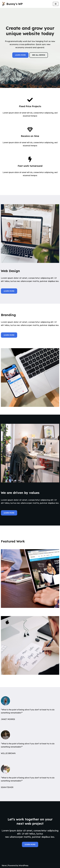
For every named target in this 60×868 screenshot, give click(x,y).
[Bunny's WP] (12, 4)
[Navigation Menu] (56, 4)
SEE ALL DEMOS (39, 55)
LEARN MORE (20, 55)
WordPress (24, 865)
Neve (4, 865)
